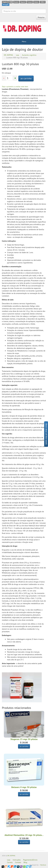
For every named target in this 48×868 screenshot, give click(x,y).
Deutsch (16, 2)
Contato (18, 862)
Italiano (36, 2)
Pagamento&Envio (30, 860)
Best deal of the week (46, 434)
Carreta (10, 862)
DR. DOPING (11, 856)
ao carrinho (26, 78)
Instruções (17, 860)
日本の (43, 2)
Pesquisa (41, 17)
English (5, 2)
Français (30, 2)
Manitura (43, 865)
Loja (9, 860)
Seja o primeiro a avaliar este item (15, 87)
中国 (10, 2)
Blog (25, 862)
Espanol (23, 2)
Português (6, 5)
